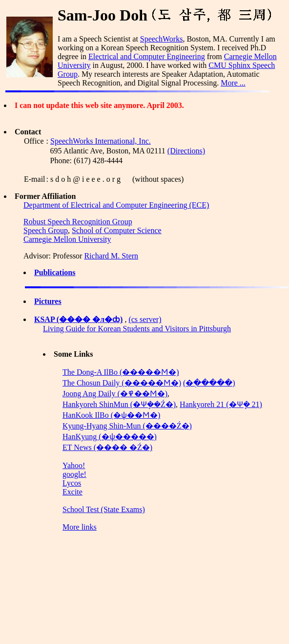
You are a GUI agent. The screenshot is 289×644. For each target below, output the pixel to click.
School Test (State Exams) (104, 509)
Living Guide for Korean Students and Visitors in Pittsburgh (137, 329)
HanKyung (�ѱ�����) (110, 437)
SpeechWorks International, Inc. (101, 141)
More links (80, 527)
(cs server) (145, 319)
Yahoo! (74, 465)
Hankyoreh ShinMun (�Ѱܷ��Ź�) (119, 404)
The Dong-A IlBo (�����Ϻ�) (121, 372)
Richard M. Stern (111, 256)
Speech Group (46, 230)
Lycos (72, 483)
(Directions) (186, 151)
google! (74, 474)
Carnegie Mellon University (67, 239)
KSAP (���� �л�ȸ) (78, 319)
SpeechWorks (162, 39)
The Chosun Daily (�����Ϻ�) (122, 383)
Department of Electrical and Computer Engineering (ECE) (116, 205)
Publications (55, 272)
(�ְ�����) (209, 383)
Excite (72, 492)
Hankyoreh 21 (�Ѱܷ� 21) (221, 404)
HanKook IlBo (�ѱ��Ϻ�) (111, 415)
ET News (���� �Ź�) (107, 447)
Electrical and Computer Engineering (147, 56)
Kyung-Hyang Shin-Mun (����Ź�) (127, 426)
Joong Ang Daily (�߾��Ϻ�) (115, 394)
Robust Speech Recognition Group (78, 222)
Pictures (48, 301)
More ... (233, 83)
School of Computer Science (117, 230)
